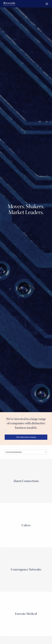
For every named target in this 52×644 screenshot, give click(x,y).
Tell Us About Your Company (26, 437)
